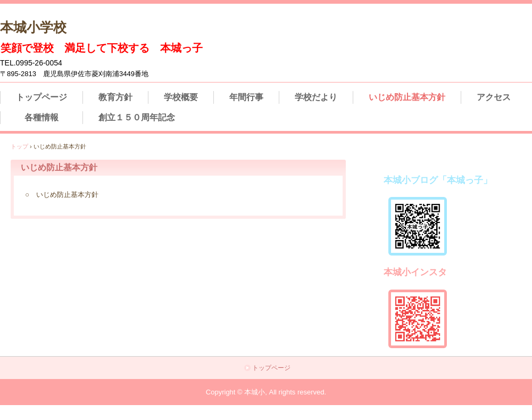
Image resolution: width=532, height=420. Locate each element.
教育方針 (115, 97)
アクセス (494, 97)
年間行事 (246, 97)
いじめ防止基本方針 (407, 97)
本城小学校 (33, 27)
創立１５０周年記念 (137, 117)
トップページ (41, 97)
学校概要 (181, 97)
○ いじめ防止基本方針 (62, 195)
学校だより (316, 97)
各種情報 (41, 117)
